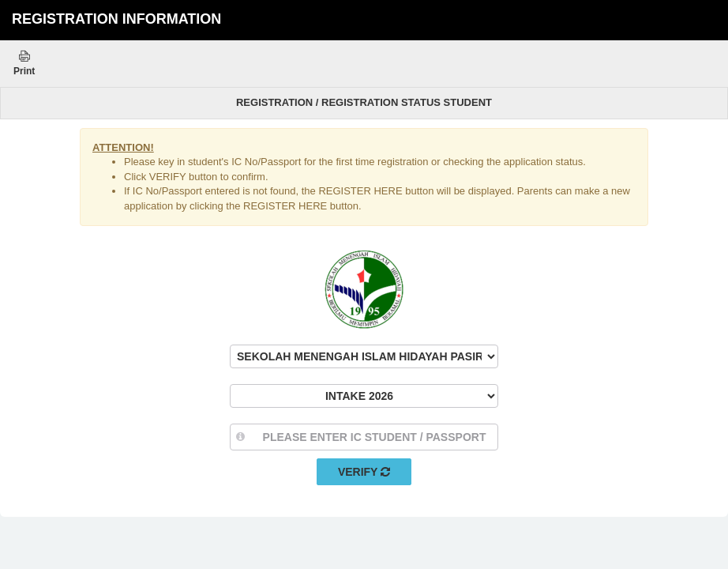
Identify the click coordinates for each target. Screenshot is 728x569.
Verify (364, 472)
